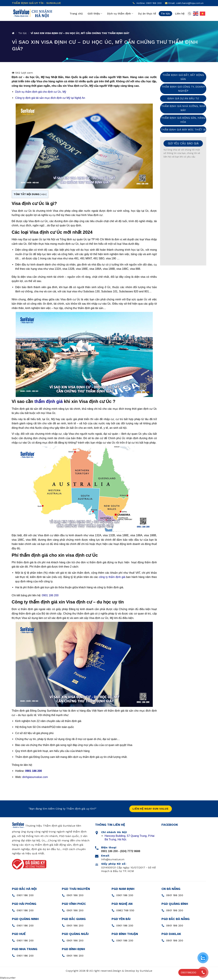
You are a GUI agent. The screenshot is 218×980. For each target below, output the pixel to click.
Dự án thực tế (147, 14)
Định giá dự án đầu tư (183, 98)
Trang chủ (76, 14)
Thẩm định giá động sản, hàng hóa (183, 120)
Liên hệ (180, 14)
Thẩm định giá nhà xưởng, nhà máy (183, 108)
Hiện (43, 194)
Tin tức (165, 14)
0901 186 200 (50, 595)
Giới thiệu (95, 14)
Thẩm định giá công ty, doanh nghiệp (183, 89)
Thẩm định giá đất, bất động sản (183, 77)
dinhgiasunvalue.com (35, 777)
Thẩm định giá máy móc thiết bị (183, 130)
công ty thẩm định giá (112, 577)
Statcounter (8, 978)
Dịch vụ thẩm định (120, 14)
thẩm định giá (49, 401)
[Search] (189, 14)
